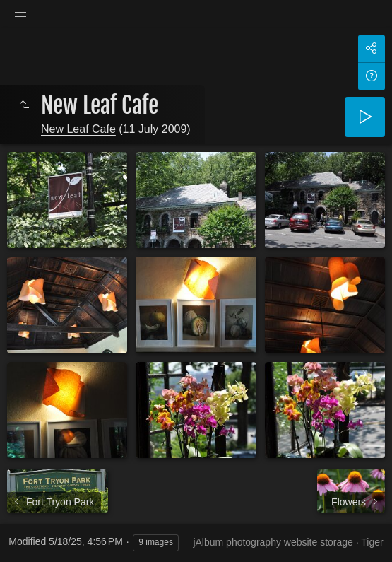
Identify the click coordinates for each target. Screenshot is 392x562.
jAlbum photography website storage (273, 542)
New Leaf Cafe (78, 129)
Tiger (372, 542)
